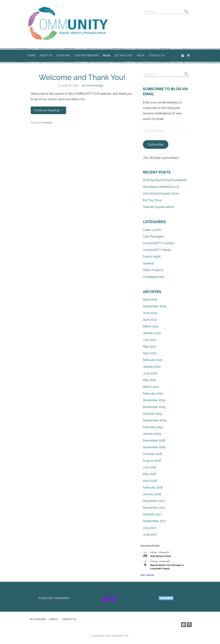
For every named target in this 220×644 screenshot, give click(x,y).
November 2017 (154, 508)
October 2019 (152, 414)
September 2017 (155, 521)
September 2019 (155, 420)
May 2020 (149, 380)
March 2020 (151, 387)
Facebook (183, 56)
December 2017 (154, 501)
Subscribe (156, 144)
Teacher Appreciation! (158, 207)
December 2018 (154, 440)
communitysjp (94, 85)
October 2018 (152, 454)
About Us (46, 55)
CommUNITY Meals (157, 250)
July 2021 (149, 340)
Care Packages (153, 236)
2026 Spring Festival (160, 556)
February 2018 (153, 487)
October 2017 (152, 514)
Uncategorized (153, 277)
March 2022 (151, 326)
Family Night (152, 257)
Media (141, 55)
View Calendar (147, 575)
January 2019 (152, 434)
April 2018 (150, 481)
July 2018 (149, 467)
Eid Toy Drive (152, 200)
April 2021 (150, 353)
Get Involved (123, 55)
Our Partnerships (87, 55)
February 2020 (153, 393)
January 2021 (152, 367)
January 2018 (152, 494)
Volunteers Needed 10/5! (161, 187)
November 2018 (154, 447)
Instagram (189, 56)
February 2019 (153, 427)
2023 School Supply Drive (161, 193)
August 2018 (152, 461)
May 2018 (149, 474)
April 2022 (150, 320)
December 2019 (154, 400)
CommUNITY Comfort (159, 243)
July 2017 (149, 528)
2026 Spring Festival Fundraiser (165, 180)
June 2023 (150, 313)
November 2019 (154, 407)
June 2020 (150, 373)
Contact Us (157, 55)
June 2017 (150, 534)
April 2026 (150, 299)
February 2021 (153, 360)
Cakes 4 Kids (152, 230)
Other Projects (153, 270)
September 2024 (155, 306)
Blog (107, 55)
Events (54, 619)
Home (32, 55)
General (47, 123)
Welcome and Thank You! (82, 77)
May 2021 (149, 346)
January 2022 (152, 333)
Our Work (63, 55)
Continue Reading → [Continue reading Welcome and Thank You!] (48, 110)
